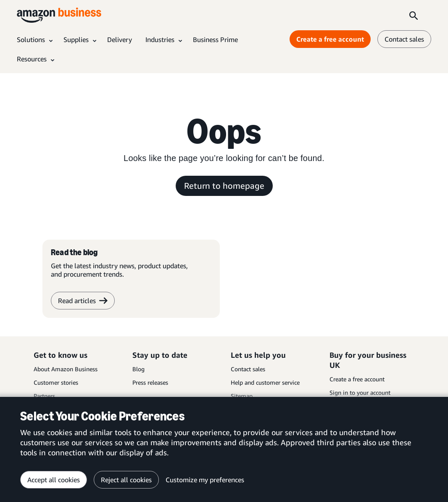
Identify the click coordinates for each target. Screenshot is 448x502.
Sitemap (242, 396)
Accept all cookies (54, 480)
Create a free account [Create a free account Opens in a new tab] (330, 39)
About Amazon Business (66, 369)
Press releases (150, 382)
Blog (138, 369)
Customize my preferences (205, 480)
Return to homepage (224, 186)
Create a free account (357, 379)
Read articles (83, 301)
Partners (44, 396)
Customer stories (56, 382)
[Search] (414, 15)
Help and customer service (265, 382)
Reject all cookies (126, 480)
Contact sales (248, 369)
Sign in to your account (360, 392)
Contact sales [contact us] (404, 39)
